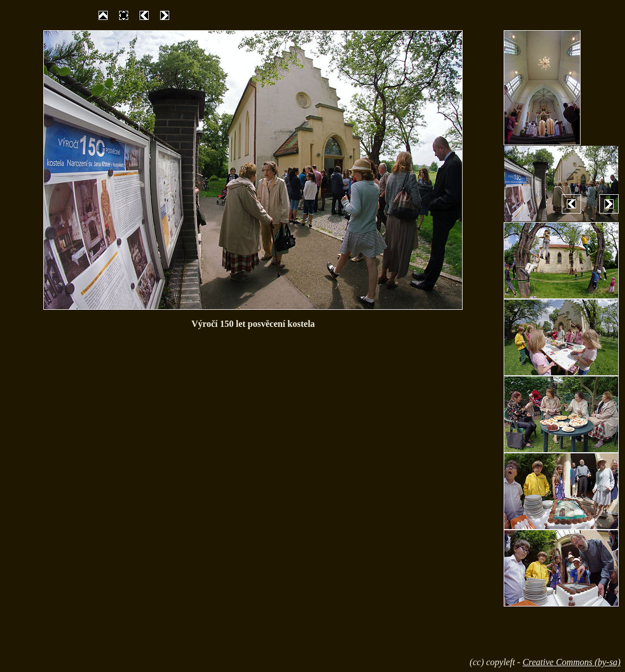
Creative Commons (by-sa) (571, 662)
